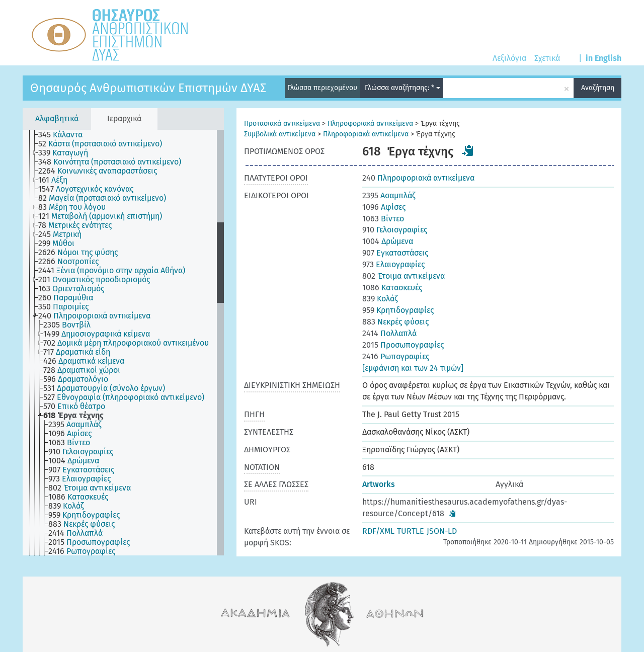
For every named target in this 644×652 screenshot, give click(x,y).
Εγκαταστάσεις (395, 253)
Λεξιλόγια (509, 58)
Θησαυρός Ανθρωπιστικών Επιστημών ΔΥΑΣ (148, 88)
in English (603, 58)
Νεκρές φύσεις (395, 322)
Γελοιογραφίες (395, 230)
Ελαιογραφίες (393, 264)
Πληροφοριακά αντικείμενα (370, 124)
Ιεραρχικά (124, 118)
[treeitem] (65, 135)
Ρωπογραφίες (396, 356)
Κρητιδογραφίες (398, 310)
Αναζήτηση (598, 88)
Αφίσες (384, 207)
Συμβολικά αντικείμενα (280, 134)
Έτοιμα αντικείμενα (404, 276)
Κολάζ (380, 299)
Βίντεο (383, 219)
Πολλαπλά (389, 333)
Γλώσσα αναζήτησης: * (403, 88)
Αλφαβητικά (57, 118)
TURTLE (411, 531)
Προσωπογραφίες (403, 345)
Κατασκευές (392, 288)
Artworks (379, 484)
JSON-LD (442, 531)
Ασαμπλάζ (389, 195)
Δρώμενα (388, 241)
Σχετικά (547, 58)
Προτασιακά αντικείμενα (282, 124)
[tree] (123, 343)
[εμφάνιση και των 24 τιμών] (413, 368)
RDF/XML (378, 531)
